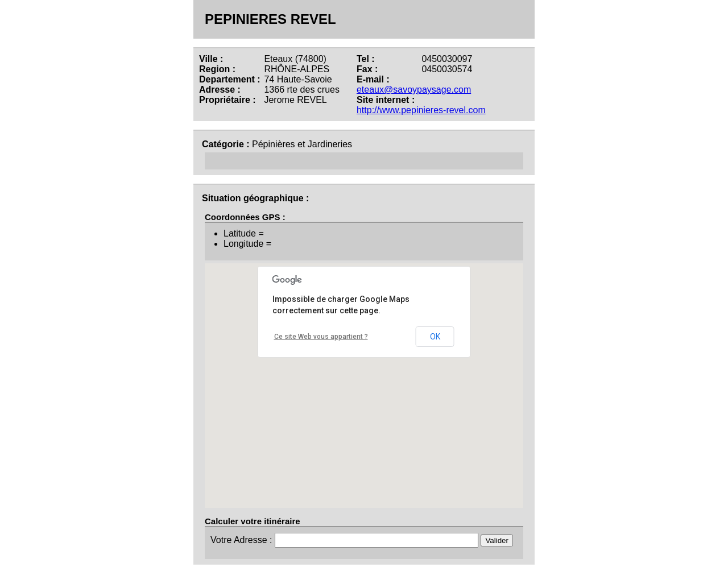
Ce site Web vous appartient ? (321, 337)
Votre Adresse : (243, 540)
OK (435, 337)
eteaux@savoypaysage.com (414, 90)
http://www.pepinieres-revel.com (421, 110)
